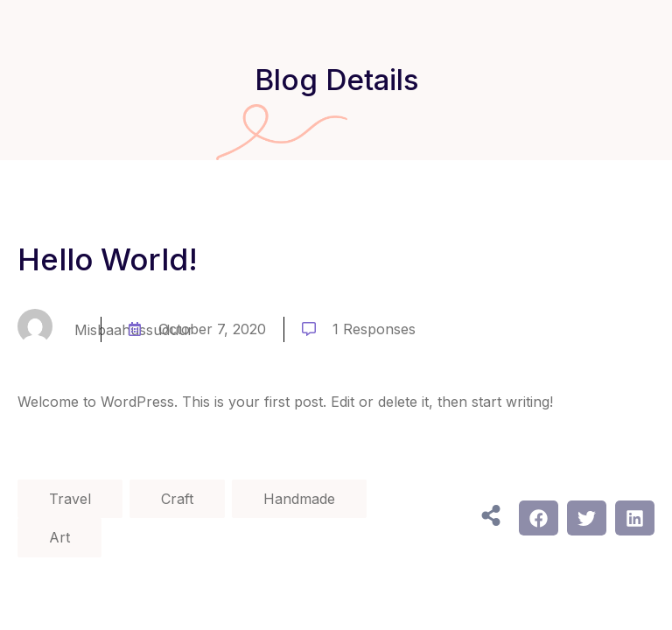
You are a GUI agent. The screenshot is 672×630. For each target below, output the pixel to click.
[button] (539, 518)
